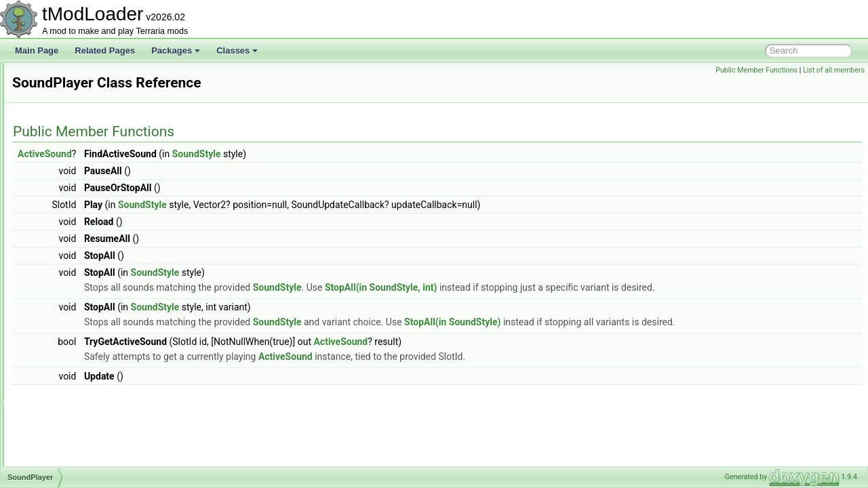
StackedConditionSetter (87, 465)
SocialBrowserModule (84, 152)
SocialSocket (68, 167)
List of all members (834, 70)
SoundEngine (69, 226)
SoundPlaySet (71, 286)
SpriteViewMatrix (75, 450)
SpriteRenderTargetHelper (92, 435)
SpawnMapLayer (75, 375)
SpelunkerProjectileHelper (92, 390)
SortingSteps (68, 211)
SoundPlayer (68, 271)
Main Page (37, 50)
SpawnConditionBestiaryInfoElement (111, 331)
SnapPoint (63, 92)
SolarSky (61, 197)
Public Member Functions (756, 70)
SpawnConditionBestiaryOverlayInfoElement (125, 346)
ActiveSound (214, 154)
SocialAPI (62, 122)
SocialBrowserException (88, 137)
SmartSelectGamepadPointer (98, 77)
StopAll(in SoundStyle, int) (551, 287)
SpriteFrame (67, 420)
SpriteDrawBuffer (76, 405)
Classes (237, 50)
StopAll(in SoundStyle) (622, 322)
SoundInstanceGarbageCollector (104, 256)
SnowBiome (66, 107)
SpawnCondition (74, 316)
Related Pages (105, 50)
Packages (176, 50)
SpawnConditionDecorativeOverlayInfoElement (130, 361)
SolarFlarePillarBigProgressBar (101, 182)
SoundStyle (65, 301)
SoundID (61, 241)
